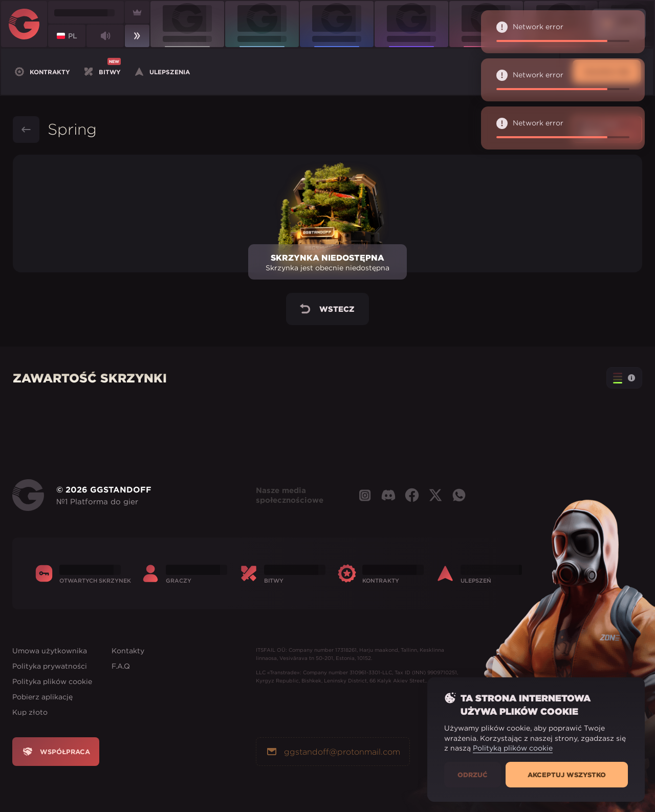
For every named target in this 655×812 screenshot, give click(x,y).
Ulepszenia (161, 72)
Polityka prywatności (50, 666)
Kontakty (128, 651)
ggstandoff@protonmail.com (333, 752)
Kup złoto (30, 712)
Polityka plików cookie (52, 681)
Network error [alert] (563, 32)
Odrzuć (473, 775)
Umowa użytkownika (50, 651)
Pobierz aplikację (42, 697)
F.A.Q (121, 666)
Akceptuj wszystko (567, 775)
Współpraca (56, 752)
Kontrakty (42, 72)
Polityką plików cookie (513, 748)
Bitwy (102, 71)
